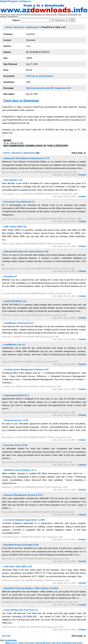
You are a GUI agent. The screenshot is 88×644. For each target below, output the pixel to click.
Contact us (25, 1)
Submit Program (9, 1)
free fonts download (61, 643)
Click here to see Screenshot (39, 76)
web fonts (77, 643)
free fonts (30, 643)
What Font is (11, 643)
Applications (33, 27)
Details (83, 175)
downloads (11, 640)
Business (19, 27)
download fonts (43, 643)
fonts (21, 643)
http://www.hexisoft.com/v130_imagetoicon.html (49, 88)
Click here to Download (21, 101)
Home (9, 27)
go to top (6, 636)
